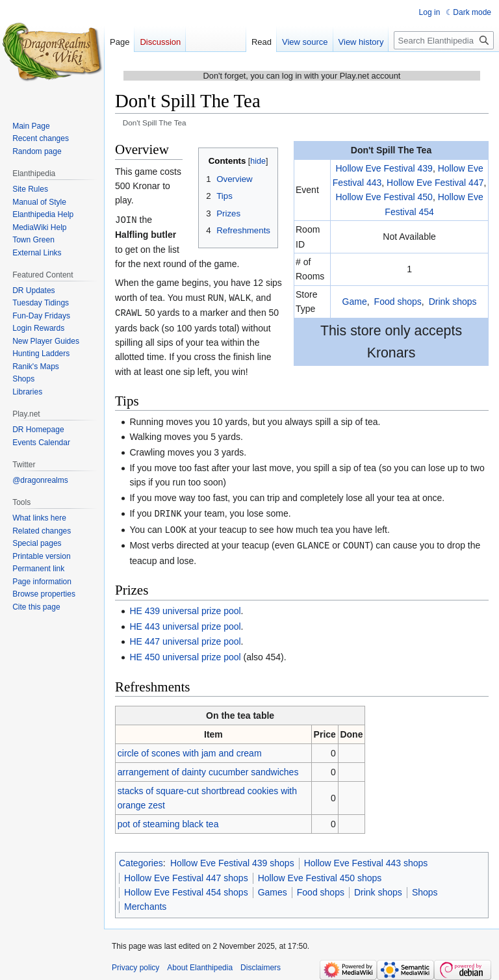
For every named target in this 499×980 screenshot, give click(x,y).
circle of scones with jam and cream (190, 749)
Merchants (145, 903)
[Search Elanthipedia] (444, 40)
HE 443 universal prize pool (185, 623)
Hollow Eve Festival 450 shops (320, 874)
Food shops (398, 302)
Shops (425, 888)
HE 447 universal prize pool (185, 638)
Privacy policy (135, 964)
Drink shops (453, 302)
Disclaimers (261, 964)
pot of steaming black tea (168, 820)
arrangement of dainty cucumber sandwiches (208, 768)
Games (273, 888)
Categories (141, 859)
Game (355, 302)
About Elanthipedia (200, 964)
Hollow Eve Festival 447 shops (186, 874)
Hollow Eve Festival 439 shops (232, 859)
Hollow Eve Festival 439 (384, 168)
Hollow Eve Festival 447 (435, 183)
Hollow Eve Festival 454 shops (186, 888)
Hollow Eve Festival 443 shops (366, 859)
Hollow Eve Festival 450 (384, 197)
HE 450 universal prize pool (185, 653)
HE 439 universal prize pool (185, 607)
